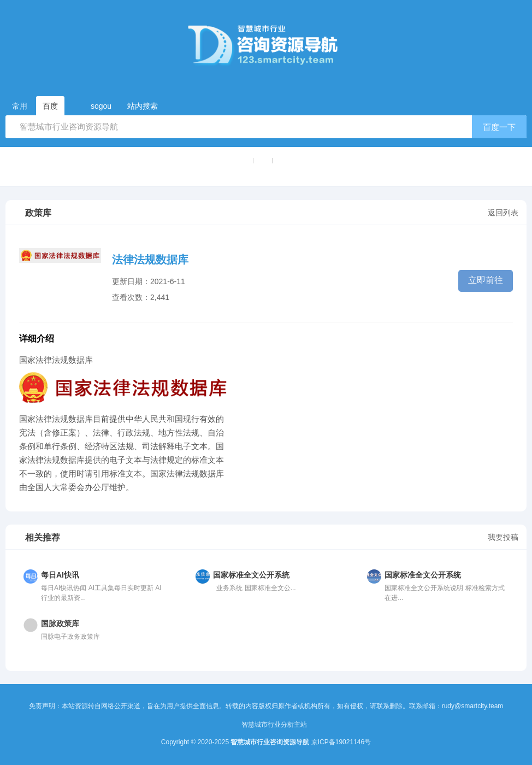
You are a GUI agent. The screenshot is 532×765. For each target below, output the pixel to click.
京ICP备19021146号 (341, 742)
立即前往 (486, 280)
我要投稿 (503, 537)
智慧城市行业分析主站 (274, 725)
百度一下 (499, 127)
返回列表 (503, 213)
